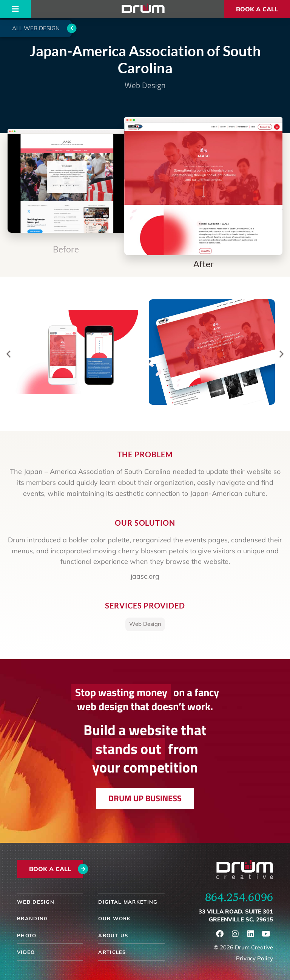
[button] (8, 354)
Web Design (145, 85)
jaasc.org (145, 576)
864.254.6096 (239, 897)
